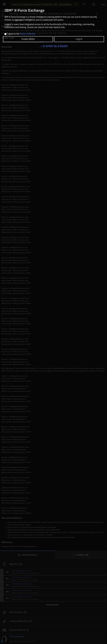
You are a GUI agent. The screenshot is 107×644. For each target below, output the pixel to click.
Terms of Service (28, 34)
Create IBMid (28, 39)
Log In (79, 39)
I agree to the (21, 34)
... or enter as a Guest (53, 46)
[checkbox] (5, 34)
